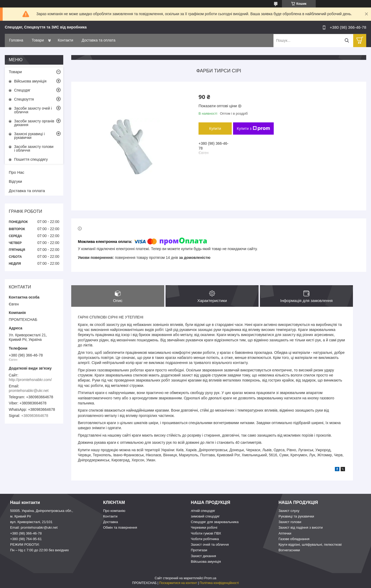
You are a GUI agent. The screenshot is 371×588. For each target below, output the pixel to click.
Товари (38, 40)
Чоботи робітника (205, 539)
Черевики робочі (204, 528)
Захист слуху (289, 511)
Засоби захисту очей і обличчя (33, 110)
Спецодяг (22, 90)
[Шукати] (347, 41)
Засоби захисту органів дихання (34, 123)
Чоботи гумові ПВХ (206, 533)
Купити (215, 129)
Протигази (199, 550)
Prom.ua (210, 578)
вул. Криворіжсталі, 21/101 (31, 522)
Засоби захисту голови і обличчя (34, 148)
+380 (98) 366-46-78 (26, 533)
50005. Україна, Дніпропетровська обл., (42, 511)
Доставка (111, 522)
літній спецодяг (203, 511)
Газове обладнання (294, 539)
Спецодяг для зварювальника (215, 522)
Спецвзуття (24, 99)
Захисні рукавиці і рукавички (29, 136)
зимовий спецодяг (205, 516)
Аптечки (285, 533)
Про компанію (114, 511)
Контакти (65, 40)
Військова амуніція (30, 81)
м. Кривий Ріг (21, 516)
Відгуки (15, 181)
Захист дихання (203, 556)
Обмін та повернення (120, 528)
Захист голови (290, 522)
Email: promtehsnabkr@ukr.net (34, 528)
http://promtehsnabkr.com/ (30, 380)
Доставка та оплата (98, 40)
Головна (16, 40)
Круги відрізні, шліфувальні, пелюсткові (310, 544)
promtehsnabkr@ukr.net (29, 391)
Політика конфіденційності (219, 583)
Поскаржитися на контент (178, 583)
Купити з (253, 129)
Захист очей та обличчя (210, 544)
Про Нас (16, 172)
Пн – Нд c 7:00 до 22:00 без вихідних (39, 550)
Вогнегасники (289, 550)
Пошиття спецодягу (31, 159)
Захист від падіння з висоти (301, 528)
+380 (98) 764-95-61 (26, 539)
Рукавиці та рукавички (296, 516)
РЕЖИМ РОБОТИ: (25, 544)
